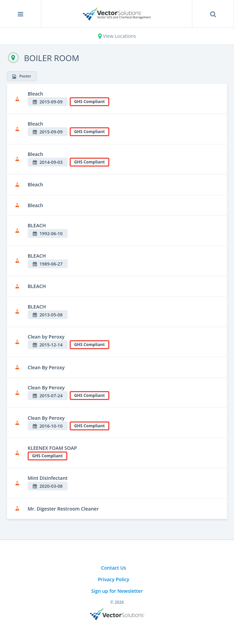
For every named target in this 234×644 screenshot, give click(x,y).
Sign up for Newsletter (117, 591)
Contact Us (114, 568)
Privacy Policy (114, 579)
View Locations (117, 36)
